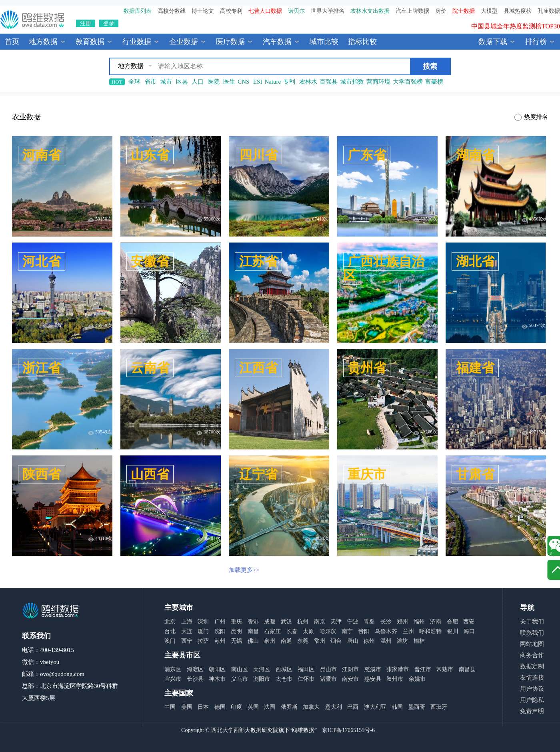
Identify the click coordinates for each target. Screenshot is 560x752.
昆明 (236, 631)
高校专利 (231, 11)
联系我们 (532, 633)
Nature (273, 82)
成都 (270, 622)
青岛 (369, 622)
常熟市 (445, 669)
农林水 (308, 82)
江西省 (258, 368)
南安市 (350, 679)
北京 (170, 622)
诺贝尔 (296, 11)
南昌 (253, 631)
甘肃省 (475, 474)
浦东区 (173, 669)
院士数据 (464, 11)
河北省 (42, 261)
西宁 (187, 641)
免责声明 (532, 711)
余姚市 (417, 679)
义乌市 (240, 679)
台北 (170, 631)
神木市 (217, 679)
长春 (292, 631)
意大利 (334, 707)
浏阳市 (262, 679)
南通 (286, 641)
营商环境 (378, 82)
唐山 (353, 641)
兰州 (408, 631)
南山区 (240, 669)
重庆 (236, 622)
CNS (243, 82)
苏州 (220, 641)
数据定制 (532, 666)
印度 (236, 707)
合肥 (452, 622)
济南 (436, 622)
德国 (220, 707)
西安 (469, 622)
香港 (253, 622)
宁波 (353, 622)
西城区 (284, 669)
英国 (253, 707)
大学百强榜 (408, 82)
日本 (203, 707)
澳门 (170, 641)
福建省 (475, 368)
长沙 (386, 622)
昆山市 (328, 669)
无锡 (236, 641)
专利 (289, 82)
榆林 (419, 641)
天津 (336, 622)
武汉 (286, 622)
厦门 (203, 631)
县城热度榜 (518, 11)
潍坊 (402, 641)
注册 (86, 23)
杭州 (303, 622)
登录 (109, 23)
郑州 (402, 622)
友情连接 (532, 678)
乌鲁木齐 (386, 631)
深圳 (203, 622)
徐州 (369, 641)
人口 (198, 82)
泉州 (270, 641)
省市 (150, 82)
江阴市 (350, 669)
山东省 (150, 155)
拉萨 (203, 641)
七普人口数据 (265, 11)
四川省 (258, 155)
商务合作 (532, 655)
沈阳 (220, 631)
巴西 (353, 707)
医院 (214, 82)
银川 (453, 631)
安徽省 (150, 261)
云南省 (150, 368)
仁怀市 (306, 679)
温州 (386, 641)
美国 (187, 707)
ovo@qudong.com (62, 674)
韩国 (397, 707)
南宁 (347, 631)
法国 (270, 707)
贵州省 (367, 368)
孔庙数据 (549, 11)
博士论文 (203, 11)
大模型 (489, 11)
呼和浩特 (430, 631)
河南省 (42, 155)
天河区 (262, 669)
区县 (182, 82)
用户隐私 (532, 700)
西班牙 (439, 707)
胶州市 (395, 679)
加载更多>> (244, 570)
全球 (134, 82)
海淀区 (195, 669)
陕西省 (42, 474)
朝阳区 (217, 669)
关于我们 (532, 622)
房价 (441, 11)
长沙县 (195, 679)
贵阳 (364, 631)
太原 (308, 631)
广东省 (367, 155)
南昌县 (467, 669)
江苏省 (258, 261)
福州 (419, 622)
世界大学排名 (328, 11)
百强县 (329, 82)
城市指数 (352, 82)
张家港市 (398, 669)
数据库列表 (138, 11)
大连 (187, 631)
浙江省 (42, 368)
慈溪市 (373, 669)
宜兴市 (173, 679)
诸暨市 (328, 679)
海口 (469, 631)
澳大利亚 (375, 707)
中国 (170, 707)
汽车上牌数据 (412, 11)
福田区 (306, 669)
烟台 (336, 641)
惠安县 (373, 679)
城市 (166, 82)
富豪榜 (434, 82)
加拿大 (311, 707)
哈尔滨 (328, 631)
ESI (258, 82)
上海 (187, 622)
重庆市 (367, 474)
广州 (220, 622)
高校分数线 (172, 11)
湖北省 (475, 261)
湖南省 (475, 155)
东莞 (303, 641)
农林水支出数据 (370, 11)
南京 (320, 622)
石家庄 (272, 631)
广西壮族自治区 (384, 268)
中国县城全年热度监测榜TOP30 (516, 29)
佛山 (253, 641)
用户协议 (532, 689)
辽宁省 (258, 474)
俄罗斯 (289, 707)
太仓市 (284, 679)
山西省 (150, 474)
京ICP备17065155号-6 (348, 730)
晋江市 (423, 669)
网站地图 (532, 644)
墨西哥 (417, 707)
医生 (229, 82)
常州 (320, 641)
